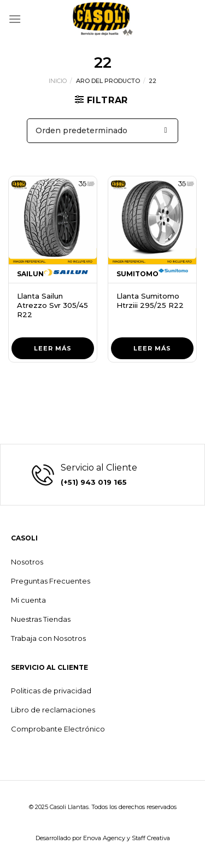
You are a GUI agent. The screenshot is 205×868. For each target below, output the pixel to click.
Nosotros (27, 562)
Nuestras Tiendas (41, 619)
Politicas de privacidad (51, 691)
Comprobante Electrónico (58, 729)
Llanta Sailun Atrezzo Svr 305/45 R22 (52, 305)
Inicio (58, 81)
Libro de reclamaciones (53, 710)
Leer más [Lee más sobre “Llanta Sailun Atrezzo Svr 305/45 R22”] (53, 348)
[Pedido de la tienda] (102, 131)
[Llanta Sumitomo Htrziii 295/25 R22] (152, 220)
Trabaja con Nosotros (48, 638)
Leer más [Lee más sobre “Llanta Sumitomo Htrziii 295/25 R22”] (152, 348)
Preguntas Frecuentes (51, 581)
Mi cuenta (28, 600)
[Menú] (15, 19)
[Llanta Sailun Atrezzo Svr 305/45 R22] (53, 220)
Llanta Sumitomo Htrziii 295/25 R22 (150, 301)
